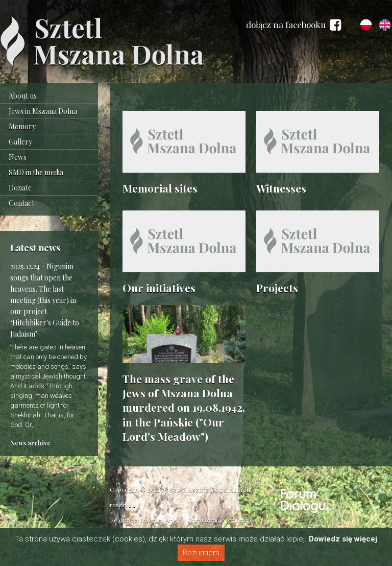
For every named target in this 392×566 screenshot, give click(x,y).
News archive (30, 443)
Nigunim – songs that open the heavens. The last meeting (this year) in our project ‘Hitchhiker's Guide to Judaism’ (45, 300)
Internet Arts (159, 520)
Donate (20, 188)
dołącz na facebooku (293, 25)
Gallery (20, 142)
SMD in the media (36, 172)
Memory (22, 126)
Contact (21, 203)
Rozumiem (201, 553)
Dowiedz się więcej (343, 539)
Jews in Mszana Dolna (43, 111)
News (18, 157)
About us (23, 96)
